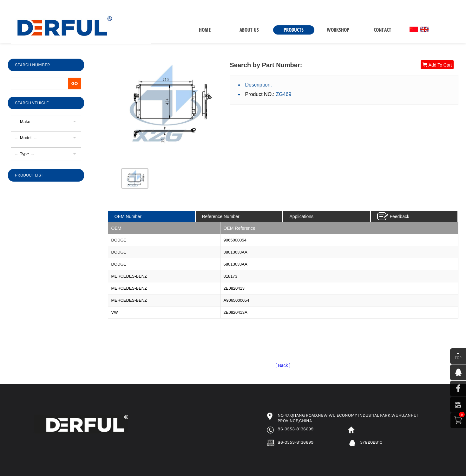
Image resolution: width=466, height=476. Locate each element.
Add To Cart (437, 65)
